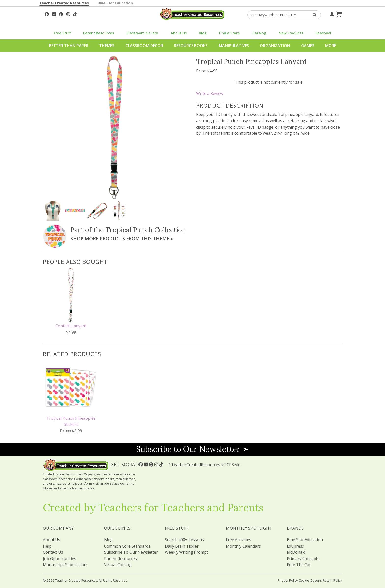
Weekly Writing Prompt (186, 552)
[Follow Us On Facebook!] (47, 13)
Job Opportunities (60, 559)
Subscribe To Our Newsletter (131, 552)
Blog (203, 33)
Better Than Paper (69, 46)
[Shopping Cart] (338, 13)
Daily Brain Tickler (182, 546)
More (331, 46)
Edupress (295, 546)
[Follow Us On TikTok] (75, 13)
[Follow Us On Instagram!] (68, 13)
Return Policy (332, 580)
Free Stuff (62, 33)
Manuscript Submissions (66, 565)
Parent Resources (99, 33)
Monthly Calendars (243, 546)
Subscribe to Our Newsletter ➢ (192, 449)
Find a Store (229, 33)
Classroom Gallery (142, 33)
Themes (107, 46)
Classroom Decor (144, 46)
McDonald (296, 552)
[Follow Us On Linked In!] (54, 13)
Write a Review (210, 93)
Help (47, 546)
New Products (291, 33)
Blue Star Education (115, 3)
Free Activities (239, 540)
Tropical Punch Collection (146, 230)
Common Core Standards (127, 546)
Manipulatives (234, 46)
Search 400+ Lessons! (185, 540)
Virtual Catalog (118, 565)
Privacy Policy (288, 580)
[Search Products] (313, 15)
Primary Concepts (303, 559)
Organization (275, 46)
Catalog (259, 33)
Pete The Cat (299, 565)
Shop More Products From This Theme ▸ (122, 239)
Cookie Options (310, 580)
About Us (179, 33)
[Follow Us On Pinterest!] (61, 13)
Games (308, 46)
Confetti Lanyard (71, 326)
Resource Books (191, 46)
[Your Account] (331, 13)
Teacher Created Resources (64, 3)
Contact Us (53, 552)
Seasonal (323, 33)
